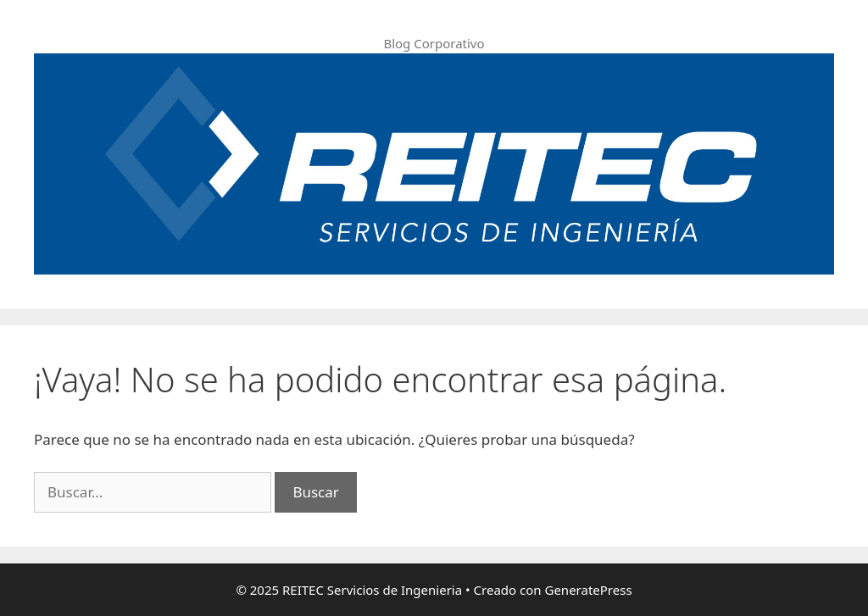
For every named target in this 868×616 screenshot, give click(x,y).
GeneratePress (588, 590)
